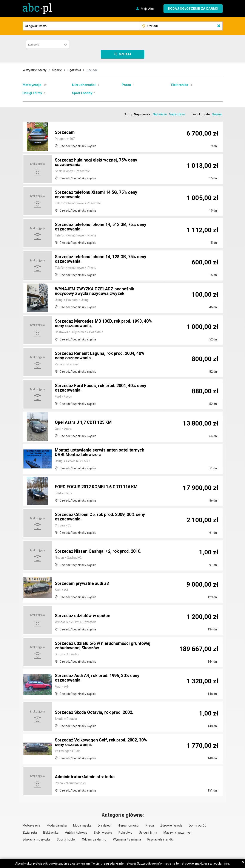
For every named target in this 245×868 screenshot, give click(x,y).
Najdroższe (177, 114)
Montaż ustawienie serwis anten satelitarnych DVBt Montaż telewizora (100, 453)
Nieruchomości (84, 85)
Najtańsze (160, 114)
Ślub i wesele (103, 833)
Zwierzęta (30, 833)
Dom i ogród (198, 825)
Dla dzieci (105, 825)
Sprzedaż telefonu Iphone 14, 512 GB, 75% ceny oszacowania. (101, 227)
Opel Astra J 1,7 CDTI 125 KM (84, 423)
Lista (206, 114)
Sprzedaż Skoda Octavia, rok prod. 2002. (95, 712)
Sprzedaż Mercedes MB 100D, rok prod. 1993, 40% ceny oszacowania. (104, 324)
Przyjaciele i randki (160, 839)
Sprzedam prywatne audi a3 (82, 584)
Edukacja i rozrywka (36, 839)
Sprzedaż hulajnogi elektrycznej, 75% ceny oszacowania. (96, 163)
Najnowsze (142, 114)
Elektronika (180, 85)
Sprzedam (65, 133)
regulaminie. (221, 863)
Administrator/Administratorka (86, 777)
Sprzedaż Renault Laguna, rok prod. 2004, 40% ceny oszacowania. (100, 356)
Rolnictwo (126, 833)
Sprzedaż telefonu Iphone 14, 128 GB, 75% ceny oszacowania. (101, 259)
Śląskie (57, 70)
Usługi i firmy (32, 93)
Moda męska (82, 825)
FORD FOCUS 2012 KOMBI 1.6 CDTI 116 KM (97, 487)
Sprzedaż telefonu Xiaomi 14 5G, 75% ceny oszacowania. (97, 195)
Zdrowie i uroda (171, 825)
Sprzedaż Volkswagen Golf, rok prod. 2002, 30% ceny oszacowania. (102, 743)
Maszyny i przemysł (177, 833)
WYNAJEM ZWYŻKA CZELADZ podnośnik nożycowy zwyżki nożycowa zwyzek (96, 291)
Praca (126, 85)
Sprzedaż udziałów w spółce (83, 616)
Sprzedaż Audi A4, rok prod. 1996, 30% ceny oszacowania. (98, 678)
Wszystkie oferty (35, 70)
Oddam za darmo (94, 839)
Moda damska (57, 825)
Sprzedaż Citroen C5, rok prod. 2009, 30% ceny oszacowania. (101, 517)
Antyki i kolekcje (76, 833)
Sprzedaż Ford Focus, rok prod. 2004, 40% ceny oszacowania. (102, 388)
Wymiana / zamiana (127, 839)
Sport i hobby (82, 93)
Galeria (217, 114)
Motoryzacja (32, 85)
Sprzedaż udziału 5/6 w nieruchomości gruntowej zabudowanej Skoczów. (103, 646)
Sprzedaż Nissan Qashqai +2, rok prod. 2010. (99, 551)
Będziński (74, 70)
